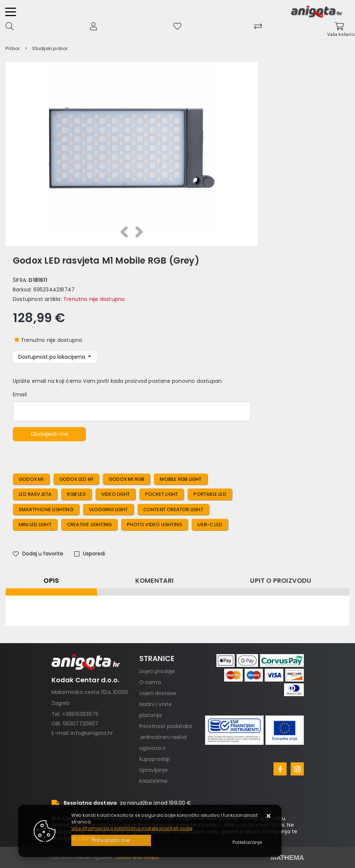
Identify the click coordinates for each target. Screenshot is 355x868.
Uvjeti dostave (158, 693)
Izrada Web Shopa (137, 857)
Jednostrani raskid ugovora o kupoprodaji (163, 748)
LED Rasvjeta (35, 494)
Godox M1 (31, 479)
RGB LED (76, 494)
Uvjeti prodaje (157, 671)
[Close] (111, 840)
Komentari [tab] (155, 581)
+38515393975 (80, 714)
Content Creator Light (173, 510)
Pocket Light (162, 494)
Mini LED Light (35, 524)
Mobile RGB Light (181, 479)
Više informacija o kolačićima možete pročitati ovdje (132, 828)
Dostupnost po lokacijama (52, 357)
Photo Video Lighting (154, 524)
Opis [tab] (51, 581)
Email (20, 395)
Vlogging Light (108, 510)
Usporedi (90, 554)
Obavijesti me (50, 434)
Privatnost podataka (166, 726)
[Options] (247, 842)
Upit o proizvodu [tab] (281, 581)
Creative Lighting (89, 524)
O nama (150, 682)
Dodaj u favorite (38, 554)
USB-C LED (210, 524)
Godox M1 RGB (126, 479)
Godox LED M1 (76, 479)
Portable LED (210, 494)
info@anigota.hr (92, 733)
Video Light (116, 494)
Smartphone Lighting (46, 510)
